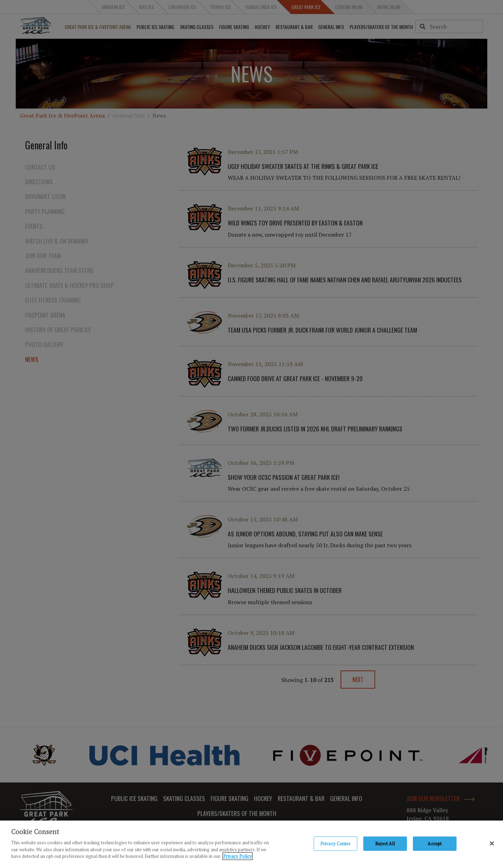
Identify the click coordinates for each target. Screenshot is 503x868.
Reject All (385, 845)
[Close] (492, 845)
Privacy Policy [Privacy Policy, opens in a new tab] (238, 858)
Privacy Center (336, 845)
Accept (435, 845)
